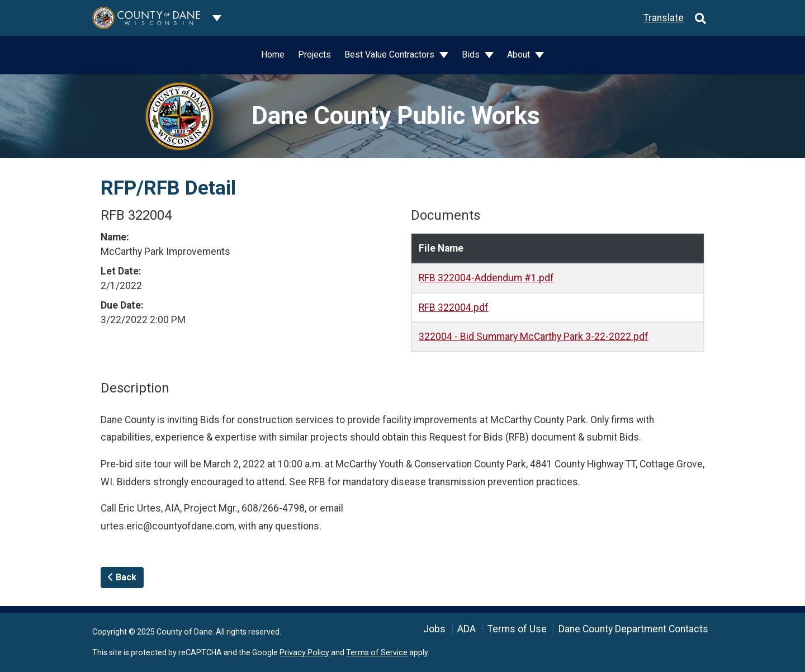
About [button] (520, 55)
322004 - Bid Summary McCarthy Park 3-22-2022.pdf (534, 337)
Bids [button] (472, 55)
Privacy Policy (304, 652)
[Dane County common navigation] (217, 18)
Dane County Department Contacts (633, 629)
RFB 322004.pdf (454, 307)
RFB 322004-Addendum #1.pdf (486, 278)
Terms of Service (377, 652)
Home (273, 55)
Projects (314, 55)
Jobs (434, 629)
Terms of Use (517, 629)
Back (122, 577)
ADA (467, 629)
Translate (664, 18)
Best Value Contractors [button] (390, 55)
